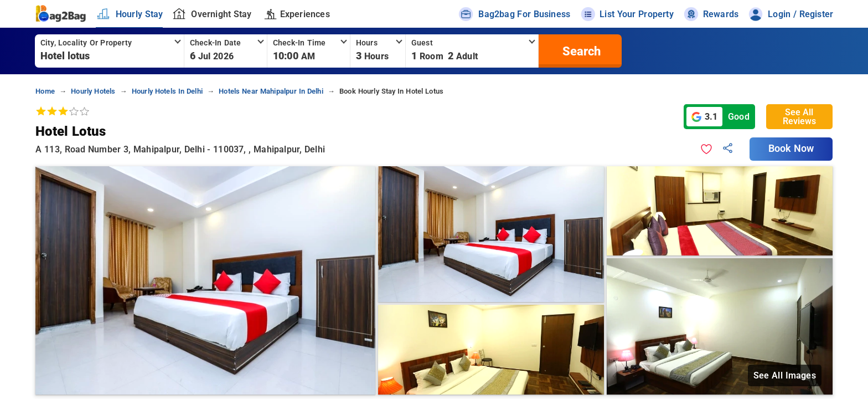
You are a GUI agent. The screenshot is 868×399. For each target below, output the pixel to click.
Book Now (791, 149)
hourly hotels (93, 91)
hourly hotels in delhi (167, 91)
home (45, 91)
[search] (580, 51)
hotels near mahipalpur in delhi (271, 91)
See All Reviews (799, 117)
